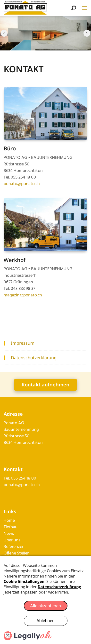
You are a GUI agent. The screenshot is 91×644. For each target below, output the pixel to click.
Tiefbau (11, 527)
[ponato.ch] (25, 8)
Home (9, 521)
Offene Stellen (17, 553)
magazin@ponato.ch (23, 295)
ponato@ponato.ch (22, 184)
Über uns (12, 540)
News (9, 534)
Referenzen (14, 547)
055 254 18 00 (24, 478)
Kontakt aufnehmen (45, 385)
